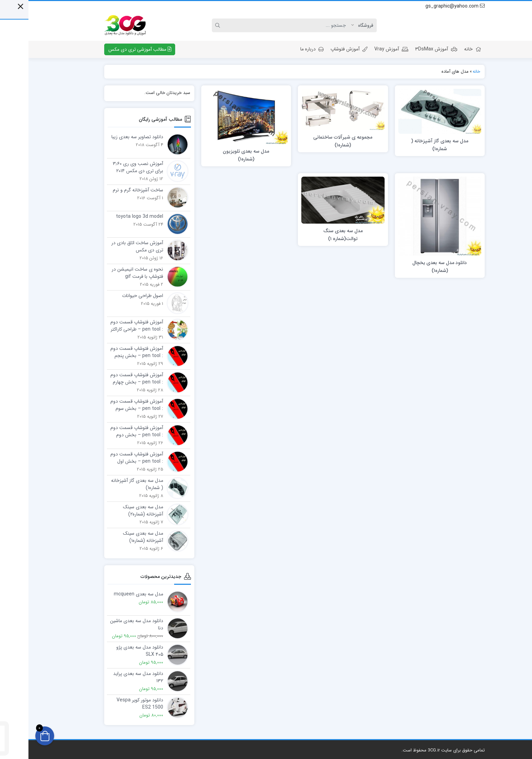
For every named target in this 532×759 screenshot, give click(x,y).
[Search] (260, 25)
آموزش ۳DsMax (408, 49)
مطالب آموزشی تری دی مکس (111, 49)
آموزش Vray (363, 49)
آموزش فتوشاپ (321, 49)
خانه (444, 49)
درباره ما (283, 49)
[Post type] (336, 25)
